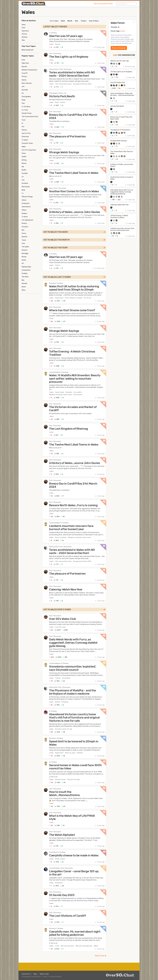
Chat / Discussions (55, 54)
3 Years (84, 21)
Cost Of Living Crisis (29, 150)
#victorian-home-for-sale (64, 729)
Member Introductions (29, 70)
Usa (23, 180)
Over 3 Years (94, 21)
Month (70, 21)
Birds (23, 190)
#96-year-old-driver (67, 946)
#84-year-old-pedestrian (84, 946)
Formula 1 (25, 227)
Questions (25, 31)
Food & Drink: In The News (57, 852)
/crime (57, 946)
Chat (23, 28)
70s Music (25, 277)
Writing (24, 160)
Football (25, 173)
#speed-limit (59, 298)
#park (57, 102)
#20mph (80, 753)
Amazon (25, 250)
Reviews (25, 37)
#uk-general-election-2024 (82, 84)
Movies (24, 257)
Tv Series (25, 140)
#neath (63, 102)
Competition (26, 270)
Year (76, 21)
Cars (23, 103)
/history (58, 44)
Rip (23, 167)
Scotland (25, 183)
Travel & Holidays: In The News (59, 372)
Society (24, 223)
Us (23, 177)
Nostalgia (25, 253)
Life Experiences (27, 220)
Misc (23, 40)
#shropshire (59, 883)
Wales (28, 12)
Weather (25, 237)
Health (24, 157)
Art (23, 263)
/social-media (59, 392)
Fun (23, 127)
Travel (24, 240)
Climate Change (27, 197)
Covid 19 (25, 73)
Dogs (24, 100)
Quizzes (24, 67)
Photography (26, 97)
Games (24, 80)
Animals (24, 283)
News (24, 25)
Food (23, 120)
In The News (53, 33)
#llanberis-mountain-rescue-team (61, 395)
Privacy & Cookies (55, 977)
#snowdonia (66, 678)
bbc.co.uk (54, 777)
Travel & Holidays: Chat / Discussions (61, 868)
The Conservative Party (30, 117)
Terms (45, 977)
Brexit (24, 287)
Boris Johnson (27, 83)
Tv (23, 193)
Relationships (26, 267)
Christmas (25, 137)
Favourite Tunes (27, 143)
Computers (26, 203)
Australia (25, 90)
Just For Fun (26, 133)
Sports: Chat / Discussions (58, 188)
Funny (24, 233)
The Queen (25, 247)
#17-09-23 (87, 298)
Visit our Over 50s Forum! (103, 4)
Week (63, 21)
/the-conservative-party (63, 84)
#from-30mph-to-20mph (74, 298)
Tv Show (25, 217)
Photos (24, 34)
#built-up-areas (70, 753)
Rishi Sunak (26, 187)
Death (24, 260)
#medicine (65, 702)
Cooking (24, 273)
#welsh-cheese (60, 859)
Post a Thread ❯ (119, 48)
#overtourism (78, 395)
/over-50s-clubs (60, 627)
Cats (23, 243)
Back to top (99, 956)
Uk (23, 93)
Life (23, 87)
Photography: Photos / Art (58, 93)
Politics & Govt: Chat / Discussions (60, 69)
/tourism (58, 678)
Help (35, 974)
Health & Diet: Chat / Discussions (60, 687)
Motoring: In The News (56, 283)
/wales (51, 44)
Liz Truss (25, 110)
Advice (24, 200)
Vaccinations (26, 207)
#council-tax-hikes (74, 780)
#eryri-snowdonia (61, 537)
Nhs (23, 230)
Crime (24, 153)
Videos (24, 210)
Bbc (23, 280)
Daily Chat (25, 63)
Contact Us (26, 974)
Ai (22, 123)
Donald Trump (27, 113)
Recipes (24, 213)
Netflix (24, 170)
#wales (123, 31)
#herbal (57, 702)
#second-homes (60, 780)
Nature (24, 163)
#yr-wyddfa (78, 392)
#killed (96, 946)
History (24, 130)
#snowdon (69, 392)
